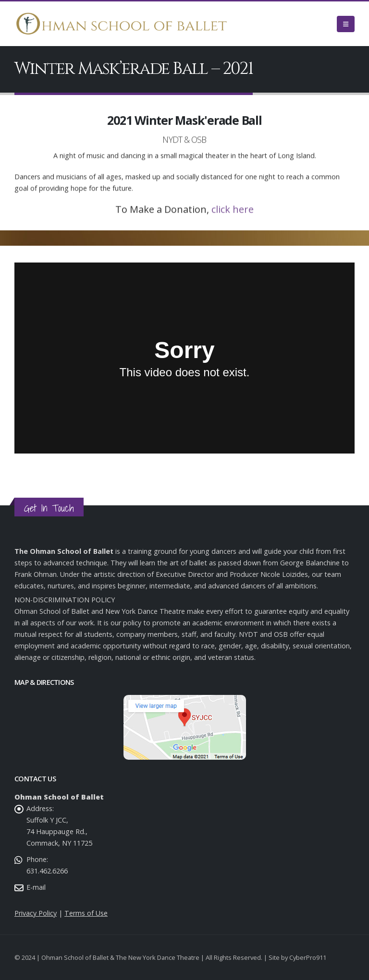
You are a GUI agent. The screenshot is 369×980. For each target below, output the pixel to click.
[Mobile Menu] (346, 24)
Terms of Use (86, 913)
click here (233, 215)
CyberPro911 (308, 957)
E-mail (36, 887)
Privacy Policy (36, 913)
